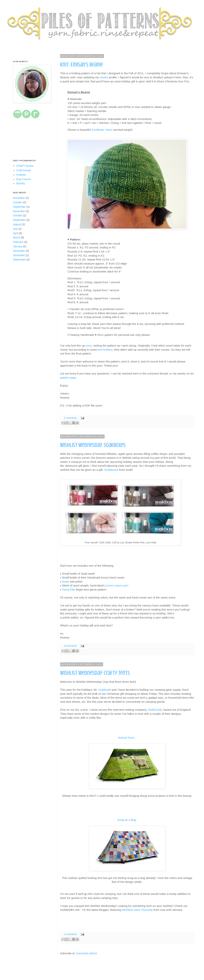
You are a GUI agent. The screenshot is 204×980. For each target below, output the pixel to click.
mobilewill (105, 690)
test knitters (105, 350)
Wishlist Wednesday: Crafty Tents (95, 673)
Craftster (21, 175)
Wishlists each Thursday (138, 910)
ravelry (104, 77)
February (18, 242)
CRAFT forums (25, 166)
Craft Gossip (24, 170)
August (17, 224)
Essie (65, 582)
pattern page (68, 378)
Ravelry (21, 183)
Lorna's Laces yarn (116, 585)
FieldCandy (155, 710)
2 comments (70, 418)
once (89, 346)
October (18, 202)
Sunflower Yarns (102, 130)
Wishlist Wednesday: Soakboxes (93, 445)
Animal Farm (126, 738)
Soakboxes (111, 470)
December (19, 251)
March (17, 238)
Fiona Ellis (69, 589)
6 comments (70, 646)
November (19, 198)
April (16, 233)
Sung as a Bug (127, 820)
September (19, 207)
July (15, 229)
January (18, 246)
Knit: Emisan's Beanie (82, 65)
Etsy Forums (24, 179)
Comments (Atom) (87, 953)
